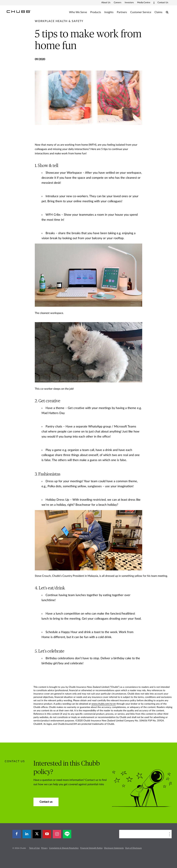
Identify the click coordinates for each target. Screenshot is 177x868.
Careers (118, 3)
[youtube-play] (47, 834)
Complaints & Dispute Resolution (64, 848)
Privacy (44, 848)
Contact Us (163, 3)
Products (96, 12)
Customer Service (141, 12)
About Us (106, 3)
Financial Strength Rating (91, 848)
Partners (122, 12)
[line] (67, 834)
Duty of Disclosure (133, 848)
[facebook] (17, 834)
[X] (37, 834)
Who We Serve (78, 12)
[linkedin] (27, 834)
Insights (109, 12)
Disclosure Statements (114, 848)
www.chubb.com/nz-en (104, 704)
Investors (129, 3)
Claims (158, 12)
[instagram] (57, 834)
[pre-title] (59, 21)
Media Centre (144, 3)
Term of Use (34, 848)
